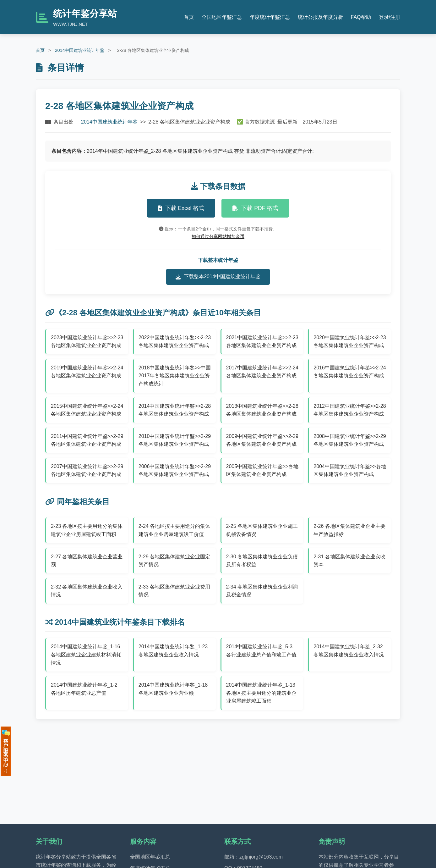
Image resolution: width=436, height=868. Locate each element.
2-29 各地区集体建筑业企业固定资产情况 (174, 561)
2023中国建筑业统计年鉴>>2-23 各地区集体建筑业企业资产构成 (87, 342)
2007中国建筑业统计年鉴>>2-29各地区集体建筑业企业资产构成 (87, 470)
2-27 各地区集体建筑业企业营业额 (87, 561)
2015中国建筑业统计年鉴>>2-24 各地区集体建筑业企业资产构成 (87, 410)
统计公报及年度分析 (320, 17)
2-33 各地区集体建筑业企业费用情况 (174, 591)
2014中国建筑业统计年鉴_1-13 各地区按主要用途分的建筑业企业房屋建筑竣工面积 (261, 693)
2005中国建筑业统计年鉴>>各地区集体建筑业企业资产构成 (262, 470)
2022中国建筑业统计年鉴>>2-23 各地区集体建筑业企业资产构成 (175, 342)
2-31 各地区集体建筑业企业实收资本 (349, 561)
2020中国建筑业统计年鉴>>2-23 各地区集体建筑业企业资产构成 (350, 342)
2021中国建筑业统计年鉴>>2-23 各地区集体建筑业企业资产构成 (262, 342)
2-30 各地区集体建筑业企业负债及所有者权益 (262, 561)
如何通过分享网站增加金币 (218, 236)
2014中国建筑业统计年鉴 (79, 50)
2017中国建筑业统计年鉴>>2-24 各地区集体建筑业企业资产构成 (262, 372)
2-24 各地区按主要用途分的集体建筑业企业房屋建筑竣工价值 (174, 530)
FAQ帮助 (361, 17)
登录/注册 (390, 17)
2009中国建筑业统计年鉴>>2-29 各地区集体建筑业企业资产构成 (262, 440)
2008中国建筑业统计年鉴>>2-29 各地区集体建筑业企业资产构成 (350, 440)
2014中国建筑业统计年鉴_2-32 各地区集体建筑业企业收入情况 (349, 651)
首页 (189, 17)
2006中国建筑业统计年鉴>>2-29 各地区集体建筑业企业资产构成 (175, 470)
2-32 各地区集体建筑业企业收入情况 (87, 591)
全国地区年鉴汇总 (222, 17)
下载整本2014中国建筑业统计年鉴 (218, 277)
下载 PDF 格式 (255, 208)
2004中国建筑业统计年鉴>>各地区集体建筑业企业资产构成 (350, 470)
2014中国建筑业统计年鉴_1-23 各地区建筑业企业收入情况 (173, 651)
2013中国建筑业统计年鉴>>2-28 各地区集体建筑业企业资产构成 (262, 410)
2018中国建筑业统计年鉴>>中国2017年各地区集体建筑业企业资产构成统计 (175, 376)
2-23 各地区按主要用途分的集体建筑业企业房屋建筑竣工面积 (87, 530)
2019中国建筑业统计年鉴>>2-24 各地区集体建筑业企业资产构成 (87, 372)
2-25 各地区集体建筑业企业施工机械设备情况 (262, 530)
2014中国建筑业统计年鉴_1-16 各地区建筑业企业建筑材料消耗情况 (86, 655)
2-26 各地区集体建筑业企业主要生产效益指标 (349, 530)
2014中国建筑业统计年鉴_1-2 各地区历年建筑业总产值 (84, 689)
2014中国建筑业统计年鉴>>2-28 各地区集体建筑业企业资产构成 (175, 410)
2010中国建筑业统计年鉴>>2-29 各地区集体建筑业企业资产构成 (175, 440)
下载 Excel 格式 (181, 208)
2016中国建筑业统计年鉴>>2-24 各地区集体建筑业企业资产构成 (350, 372)
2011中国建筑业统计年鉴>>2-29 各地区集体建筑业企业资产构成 (87, 440)
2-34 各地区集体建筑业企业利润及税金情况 (262, 591)
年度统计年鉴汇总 (270, 17)
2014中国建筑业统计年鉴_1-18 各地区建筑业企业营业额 (173, 689)
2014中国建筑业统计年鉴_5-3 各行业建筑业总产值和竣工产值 (261, 651)
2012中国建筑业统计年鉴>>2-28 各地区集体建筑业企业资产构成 (350, 410)
